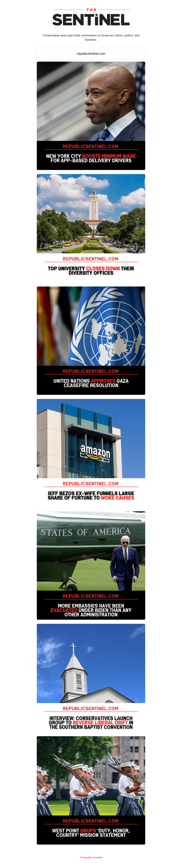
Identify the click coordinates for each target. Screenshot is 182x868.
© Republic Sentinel (91, 858)
